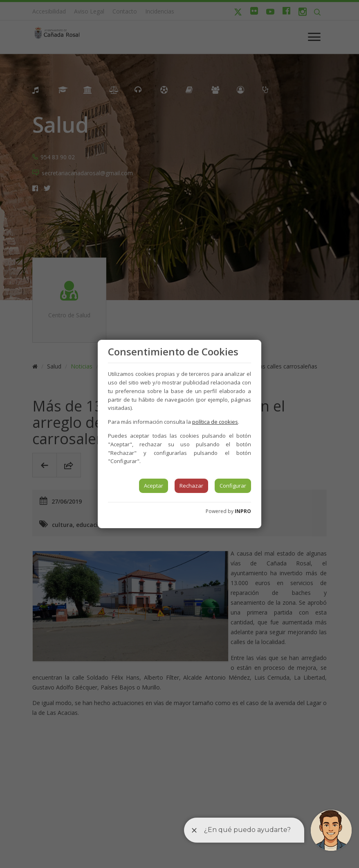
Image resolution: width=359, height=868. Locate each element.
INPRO (243, 511)
